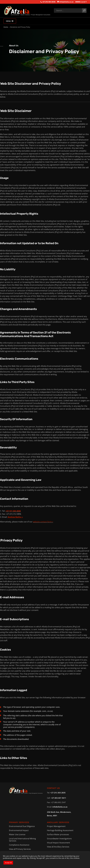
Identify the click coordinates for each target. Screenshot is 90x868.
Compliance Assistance (19, 845)
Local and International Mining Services (22, 840)
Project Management (56, 826)
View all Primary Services (20, 849)
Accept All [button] (8, 863)
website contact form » (43, 522)
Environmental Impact (19, 830)
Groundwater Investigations (59, 839)
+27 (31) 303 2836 (13, 511)
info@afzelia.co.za (60, 807)
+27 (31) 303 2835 (58, 793)
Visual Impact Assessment (58, 843)
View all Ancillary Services (58, 847)
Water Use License (17, 834)
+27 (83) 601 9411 (58, 798)
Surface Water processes (58, 834)
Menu (10, 21)
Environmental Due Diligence (22, 826)
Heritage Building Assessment (60, 830)
